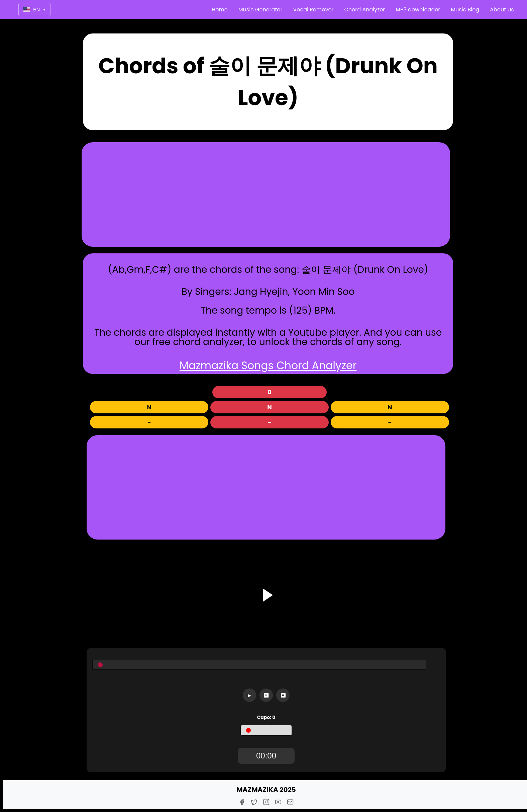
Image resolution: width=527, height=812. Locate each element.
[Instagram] (266, 802)
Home (220, 10)
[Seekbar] (259, 665)
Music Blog (465, 10)
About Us (502, 10)
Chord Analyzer (364, 10)
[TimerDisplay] (266, 756)
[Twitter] (254, 802)
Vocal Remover (313, 10)
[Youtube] (278, 802)
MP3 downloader (418, 10)
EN (34, 10)
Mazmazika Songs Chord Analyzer (268, 366)
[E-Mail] (290, 802)
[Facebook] (242, 802)
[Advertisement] (266, 194)
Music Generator (260, 10)
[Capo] (266, 730)
